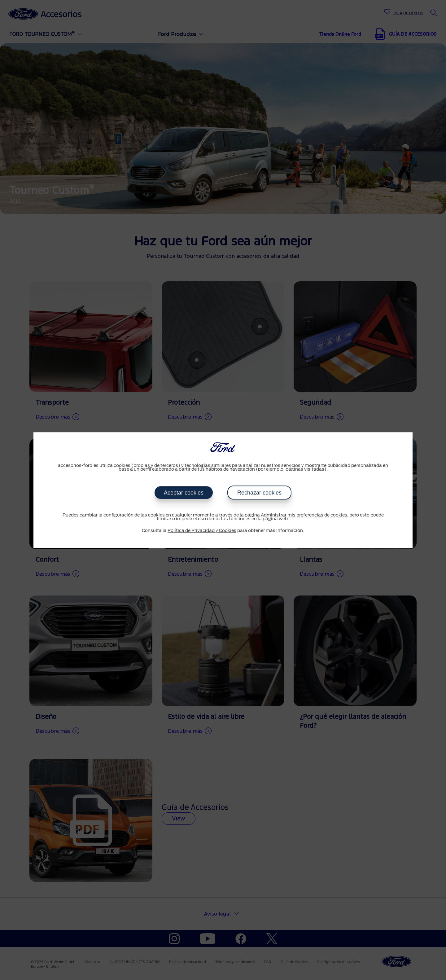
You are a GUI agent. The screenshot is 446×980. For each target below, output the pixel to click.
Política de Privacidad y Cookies (202, 531)
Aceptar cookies (184, 493)
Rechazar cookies (259, 493)
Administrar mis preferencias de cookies (304, 515)
